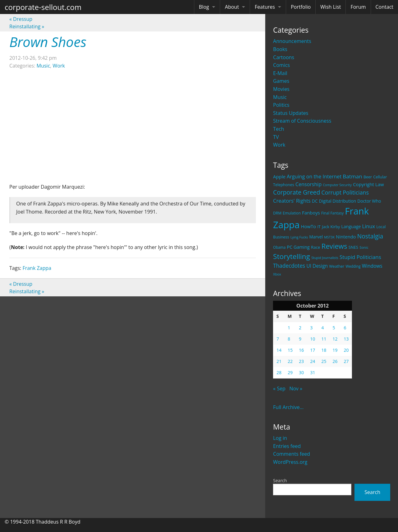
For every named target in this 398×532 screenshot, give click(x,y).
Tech (278, 129)
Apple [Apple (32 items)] (279, 177)
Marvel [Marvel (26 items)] (316, 237)
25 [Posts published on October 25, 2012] (324, 361)
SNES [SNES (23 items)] (353, 247)
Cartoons (284, 57)
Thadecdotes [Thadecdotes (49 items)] (289, 266)
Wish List (331, 7)
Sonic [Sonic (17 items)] (364, 247)
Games (281, 81)
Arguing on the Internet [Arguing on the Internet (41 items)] (314, 177)
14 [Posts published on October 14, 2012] (279, 350)
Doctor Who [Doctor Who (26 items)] (369, 201)
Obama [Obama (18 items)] (279, 247)
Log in (280, 438)
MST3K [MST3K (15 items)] (329, 237)
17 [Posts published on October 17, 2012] (312, 350)
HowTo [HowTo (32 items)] (309, 226)
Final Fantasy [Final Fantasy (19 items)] (332, 213)
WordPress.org (290, 462)
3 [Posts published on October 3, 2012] (311, 328)
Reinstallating (27, 26)
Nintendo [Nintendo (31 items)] (346, 237)
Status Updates (291, 113)
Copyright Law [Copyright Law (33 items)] (368, 184)
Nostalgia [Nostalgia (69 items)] (370, 236)
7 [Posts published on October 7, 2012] (278, 339)
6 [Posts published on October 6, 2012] (345, 328)
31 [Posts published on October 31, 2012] (312, 372)
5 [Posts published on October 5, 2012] (334, 328)
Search (280, 480)
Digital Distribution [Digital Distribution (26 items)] (338, 201)
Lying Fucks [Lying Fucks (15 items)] (299, 237)
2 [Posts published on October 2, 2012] (300, 328)
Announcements (292, 41)
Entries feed (287, 446)
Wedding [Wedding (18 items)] (353, 266)
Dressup (21, 19)
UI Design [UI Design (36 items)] (317, 266)
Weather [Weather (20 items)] (337, 266)
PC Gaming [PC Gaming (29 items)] (298, 247)
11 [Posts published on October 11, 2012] (324, 339)
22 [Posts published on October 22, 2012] (290, 361)
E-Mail (280, 73)
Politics (281, 105)
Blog (204, 7)
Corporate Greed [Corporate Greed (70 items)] (296, 192)
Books (280, 49)
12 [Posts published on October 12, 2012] (335, 339)
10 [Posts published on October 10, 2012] (312, 339)
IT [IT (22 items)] (319, 227)
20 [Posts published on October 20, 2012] (346, 350)
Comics (281, 65)
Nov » (296, 388)
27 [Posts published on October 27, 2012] (346, 361)
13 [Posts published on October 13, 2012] (346, 339)
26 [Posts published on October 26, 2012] (335, 361)
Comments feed (292, 454)
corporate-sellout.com (43, 7)
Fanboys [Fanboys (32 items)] (311, 213)
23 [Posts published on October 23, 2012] (301, 361)
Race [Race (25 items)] (316, 247)
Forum (358, 7)
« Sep (279, 388)
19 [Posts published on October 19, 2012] (335, 350)
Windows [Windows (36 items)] (372, 266)
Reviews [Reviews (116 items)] (334, 246)
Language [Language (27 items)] (351, 226)
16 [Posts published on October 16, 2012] (301, 350)
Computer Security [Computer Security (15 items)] (337, 185)
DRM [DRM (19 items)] (277, 213)
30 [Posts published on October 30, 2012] (301, 372)
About (232, 7)
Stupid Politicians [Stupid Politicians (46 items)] (360, 257)
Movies (281, 89)
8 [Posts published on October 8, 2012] (289, 339)
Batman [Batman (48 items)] (352, 176)
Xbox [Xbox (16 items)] (277, 274)
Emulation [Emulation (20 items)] (292, 213)
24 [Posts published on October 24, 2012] (312, 361)
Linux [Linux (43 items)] (369, 226)
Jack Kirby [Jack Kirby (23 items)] (331, 227)
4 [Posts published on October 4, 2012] (322, 328)
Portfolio (301, 7)
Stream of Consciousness (302, 121)
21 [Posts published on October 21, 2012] (279, 361)
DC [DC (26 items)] (315, 201)
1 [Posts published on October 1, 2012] (289, 328)
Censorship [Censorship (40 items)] (308, 184)
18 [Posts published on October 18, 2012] (324, 350)
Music (280, 97)
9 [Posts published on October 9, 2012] (300, 339)
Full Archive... (288, 407)
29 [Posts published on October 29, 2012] (290, 372)
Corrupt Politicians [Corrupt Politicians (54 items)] (345, 192)
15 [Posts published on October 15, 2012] (290, 350)
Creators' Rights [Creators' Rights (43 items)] (292, 201)
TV (276, 137)
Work (279, 145)
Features (265, 7)
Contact (384, 7)
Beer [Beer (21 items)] (368, 177)
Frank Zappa (37, 268)
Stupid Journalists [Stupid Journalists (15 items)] (325, 258)
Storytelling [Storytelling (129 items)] (292, 256)
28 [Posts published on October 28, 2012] (279, 372)
